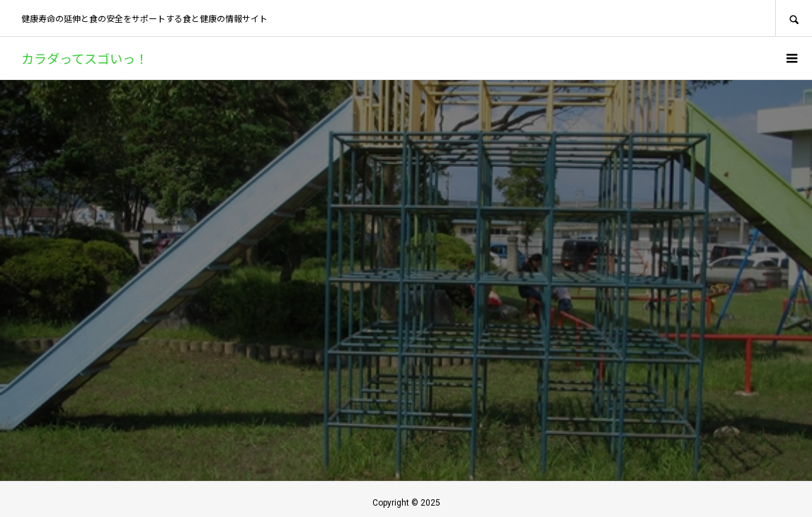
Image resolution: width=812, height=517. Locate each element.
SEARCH (794, 18)
